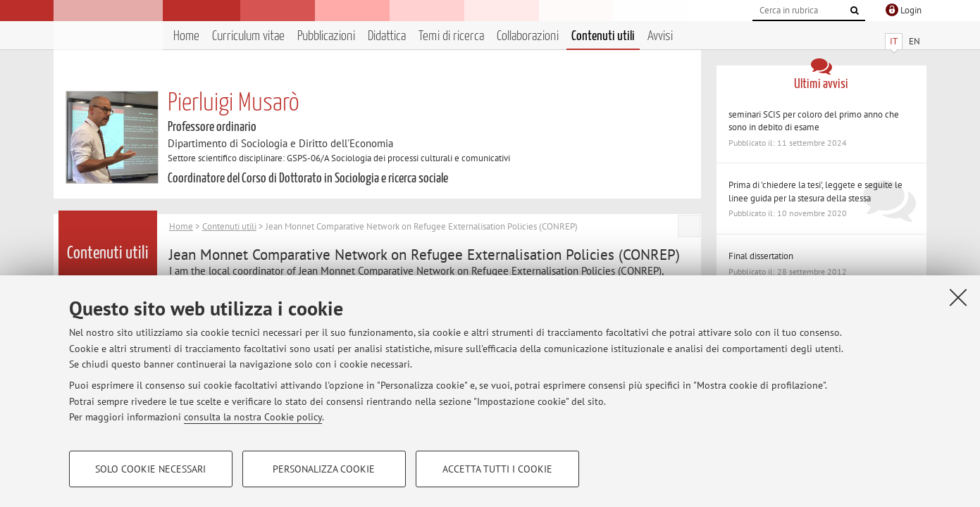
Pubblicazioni (326, 36)
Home (186, 36)
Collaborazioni (528, 36)
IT (894, 41)
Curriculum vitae (248, 36)
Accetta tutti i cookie (497, 469)
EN (914, 41)
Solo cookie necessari (150, 469)
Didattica (387, 36)
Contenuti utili (603, 36)
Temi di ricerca (451, 36)
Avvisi (660, 36)
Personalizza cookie (324, 469)
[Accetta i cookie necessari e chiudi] (958, 297)
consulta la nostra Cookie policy (253, 417)
